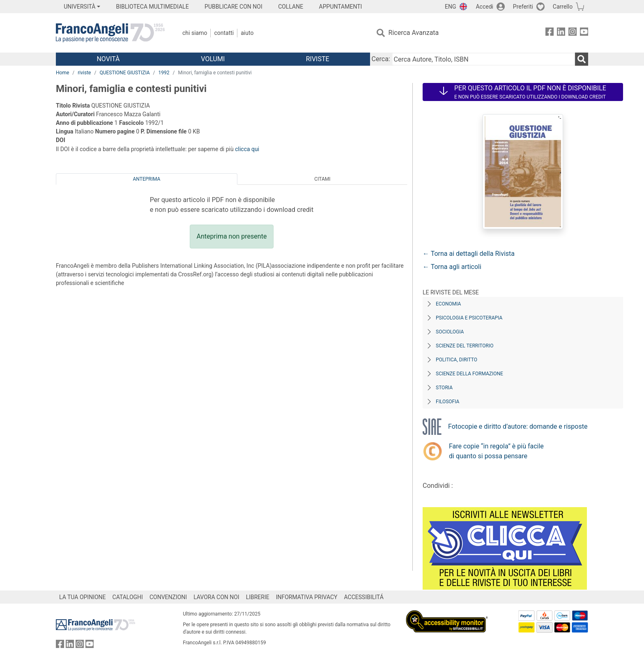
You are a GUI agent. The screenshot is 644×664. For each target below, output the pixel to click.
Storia (444, 388)
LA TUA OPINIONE (83, 597)
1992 (164, 73)
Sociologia (450, 332)
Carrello (563, 7)
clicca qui (247, 149)
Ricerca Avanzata (414, 33)
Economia (448, 304)
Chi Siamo (195, 33)
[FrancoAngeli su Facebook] (550, 33)
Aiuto (247, 33)
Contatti (224, 33)
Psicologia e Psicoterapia (469, 318)
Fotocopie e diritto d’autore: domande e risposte (518, 426)
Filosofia (447, 402)
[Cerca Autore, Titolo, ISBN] (483, 59)
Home (62, 73)
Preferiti (523, 7)
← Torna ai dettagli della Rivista (469, 254)
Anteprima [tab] (147, 179)
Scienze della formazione (469, 374)
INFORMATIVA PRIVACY (307, 597)
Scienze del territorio (465, 346)
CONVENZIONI (168, 597)
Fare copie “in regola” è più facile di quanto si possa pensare (496, 451)
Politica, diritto (457, 360)
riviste (84, 73)
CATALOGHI (128, 597)
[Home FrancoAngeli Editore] (110, 33)
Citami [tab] (322, 179)
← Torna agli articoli (452, 267)
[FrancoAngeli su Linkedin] (561, 33)
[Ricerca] (582, 59)
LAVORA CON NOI (216, 597)
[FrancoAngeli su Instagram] (573, 33)
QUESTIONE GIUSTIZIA (124, 73)
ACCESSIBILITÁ (364, 597)
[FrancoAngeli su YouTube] (584, 33)
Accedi (484, 7)
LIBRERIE (258, 597)
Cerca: (381, 59)
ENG (450, 7)
